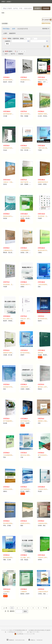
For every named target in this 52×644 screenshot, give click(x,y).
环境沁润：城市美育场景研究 (29, 319)
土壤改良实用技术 (43, 592)
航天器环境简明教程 (9, 80)
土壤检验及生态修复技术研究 (11, 250)
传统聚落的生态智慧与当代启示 (29, 80)
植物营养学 (12, 33)
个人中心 (40, 6)
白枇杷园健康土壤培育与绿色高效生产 (31, 250)
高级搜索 (46, 8)
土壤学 (5, 33)
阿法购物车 (47, 20)
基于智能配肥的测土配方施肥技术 (13, 421)
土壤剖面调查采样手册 (27, 148)
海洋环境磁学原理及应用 (27, 421)
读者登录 (16, 6)
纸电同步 (20, 54)
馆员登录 (23, 6)
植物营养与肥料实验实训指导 (11, 353)
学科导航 (6, 29)
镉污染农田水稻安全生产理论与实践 (31, 216)
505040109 (39, 640)
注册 (29, 6)
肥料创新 (40, 353)
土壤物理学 (24, 592)
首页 (34, 6)
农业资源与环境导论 (9, 387)
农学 (14, 29)
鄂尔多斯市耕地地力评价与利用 (12, 523)
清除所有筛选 (46, 23)
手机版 (47, 6)
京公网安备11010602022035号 (26, 634)
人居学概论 (6, 592)
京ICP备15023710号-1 (33, 632)
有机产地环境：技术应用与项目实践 (31, 182)
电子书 (12, 54)
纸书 (5, 54)
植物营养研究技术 (43, 182)
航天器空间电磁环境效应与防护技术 (31, 353)
